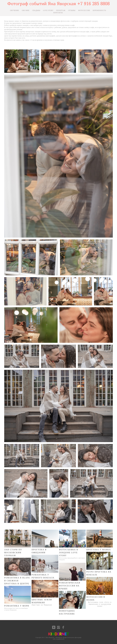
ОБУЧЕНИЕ (14, 10)
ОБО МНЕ (26, 10)
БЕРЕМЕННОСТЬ (99, 10)
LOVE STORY (48, 10)
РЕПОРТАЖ (61, 10)
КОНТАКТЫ (58, 13)
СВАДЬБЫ (36, 10)
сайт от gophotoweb (58, 639)
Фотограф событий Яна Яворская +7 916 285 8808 (58, 4)
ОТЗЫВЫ (72, 10)
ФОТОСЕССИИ (84, 10)
